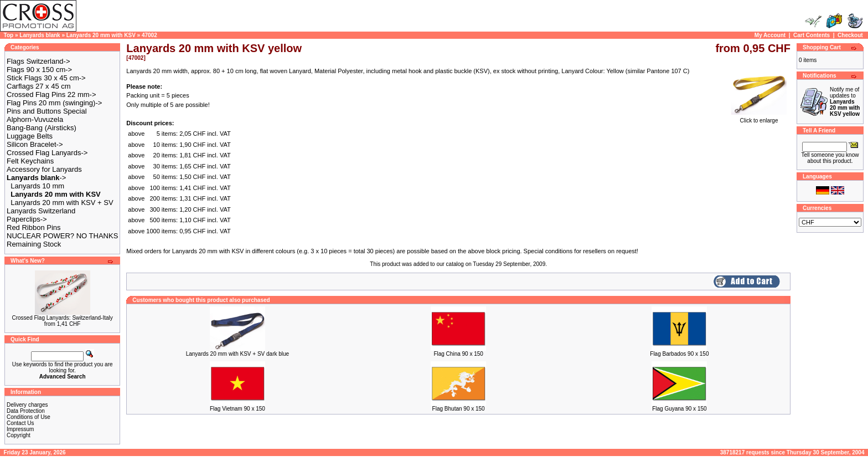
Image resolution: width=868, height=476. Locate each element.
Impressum (20, 429)
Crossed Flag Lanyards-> (47, 153)
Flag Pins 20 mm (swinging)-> (54, 103)
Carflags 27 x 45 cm (39, 86)
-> (36, 178)
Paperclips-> (27, 219)
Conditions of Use (29, 417)
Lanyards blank (40, 35)
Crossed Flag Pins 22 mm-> (51, 94)
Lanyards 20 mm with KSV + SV (62, 203)
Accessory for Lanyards (44, 169)
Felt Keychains (30, 161)
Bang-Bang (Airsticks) (42, 128)
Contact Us (20, 423)
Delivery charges (27, 405)
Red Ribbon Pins (34, 227)
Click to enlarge (759, 118)
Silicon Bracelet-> (35, 144)
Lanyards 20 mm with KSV (101, 35)
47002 (149, 35)
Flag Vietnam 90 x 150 (237, 409)
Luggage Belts (30, 136)
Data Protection (26, 411)
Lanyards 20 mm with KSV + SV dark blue (237, 354)
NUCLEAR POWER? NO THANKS (62, 236)
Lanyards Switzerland (41, 211)
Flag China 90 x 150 (458, 354)
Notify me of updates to (845, 102)
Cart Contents (812, 35)
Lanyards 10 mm (37, 186)
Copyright (19, 435)
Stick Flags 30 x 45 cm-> (46, 78)
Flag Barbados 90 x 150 (679, 354)
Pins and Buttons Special (47, 111)
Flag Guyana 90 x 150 (679, 409)
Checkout (850, 35)
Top (9, 35)
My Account (770, 35)
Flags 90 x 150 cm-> (39, 70)
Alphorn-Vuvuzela (35, 119)
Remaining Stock (34, 244)
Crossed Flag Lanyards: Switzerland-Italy (62, 318)
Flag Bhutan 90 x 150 (459, 409)
